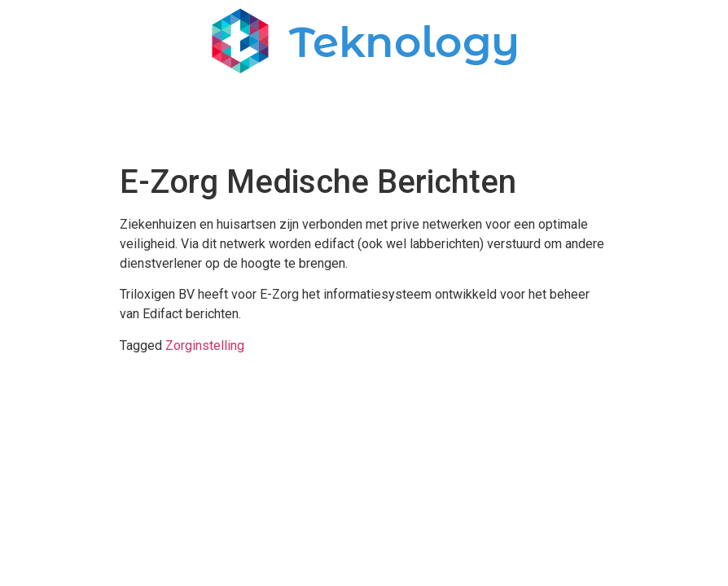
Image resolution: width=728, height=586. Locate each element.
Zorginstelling (205, 345)
